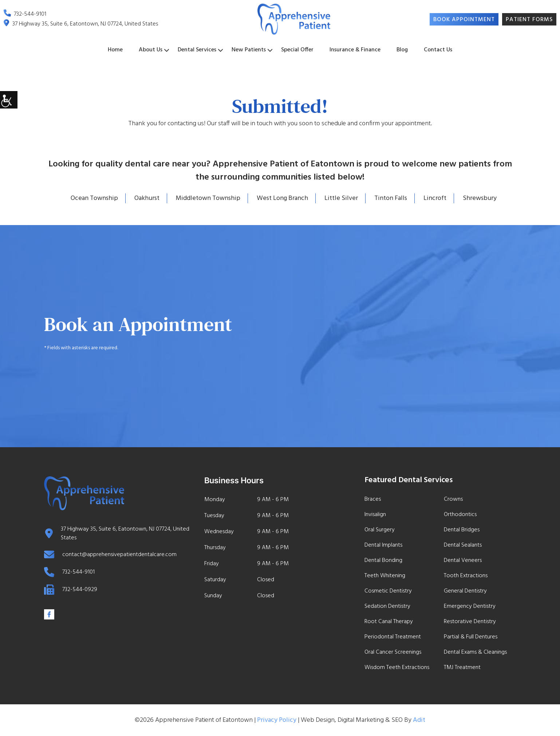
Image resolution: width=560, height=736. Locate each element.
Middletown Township (208, 198)
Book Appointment (464, 20)
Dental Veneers (463, 560)
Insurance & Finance (355, 50)
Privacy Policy (277, 720)
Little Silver (341, 198)
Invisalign (375, 515)
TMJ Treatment (462, 668)
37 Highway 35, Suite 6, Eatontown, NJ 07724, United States (81, 24)
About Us (151, 50)
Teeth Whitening (385, 576)
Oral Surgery (380, 530)
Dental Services (197, 50)
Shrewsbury (480, 198)
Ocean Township (94, 198)
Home (115, 50)
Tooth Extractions (466, 576)
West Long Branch (282, 198)
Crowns (453, 499)
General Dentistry (465, 591)
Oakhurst (147, 198)
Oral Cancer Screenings (393, 652)
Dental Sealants (463, 545)
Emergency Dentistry (470, 606)
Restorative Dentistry (470, 622)
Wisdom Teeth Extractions (397, 668)
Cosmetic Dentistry (388, 591)
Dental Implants (383, 545)
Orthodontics (460, 515)
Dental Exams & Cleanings (475, 652)
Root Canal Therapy (389, 622)
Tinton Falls (391, 198)
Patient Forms (529, 20)
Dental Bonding (383, 560)
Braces (373, 499)
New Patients (249, 50)
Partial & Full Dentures (471, 637)
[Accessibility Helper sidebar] (9, 100)
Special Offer (297, 50)
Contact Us (438, 50)
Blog (402, 50)
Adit (419, 720)
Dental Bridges (462, 530)
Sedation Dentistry (387, 606)
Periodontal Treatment (393, 637)
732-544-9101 (25, 15)
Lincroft (435, 198)
